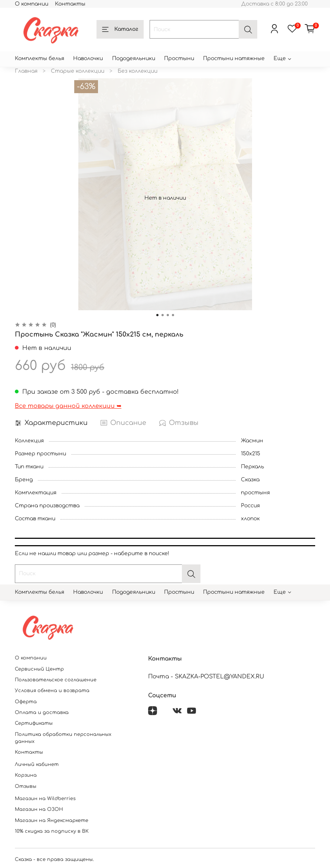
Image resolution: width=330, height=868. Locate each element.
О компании (32, 4)
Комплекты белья (40, 58)
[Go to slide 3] (168, 315)
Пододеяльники (134, 58)
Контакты (70, 4)
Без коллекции (138, 71)
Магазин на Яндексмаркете (52, 820)
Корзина (26, 775)
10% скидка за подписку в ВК (52, 831)
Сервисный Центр (39, 669)
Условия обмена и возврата (52, 691)
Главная (26, 71)
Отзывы (26, 786)
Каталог (120, 30)
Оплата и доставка (42, 713)
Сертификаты (34, 723)
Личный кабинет (37, 764)
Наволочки (88, 58)
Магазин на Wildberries (45, 799)
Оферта (26, 702)
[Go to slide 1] (157, 315)
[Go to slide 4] (173, 315)
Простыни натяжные (234, 58)
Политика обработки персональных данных (63, 738)
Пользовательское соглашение (56, 680)
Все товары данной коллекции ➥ (68, 406)
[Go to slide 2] (163, 315)
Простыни (179, 58)
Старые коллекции (78, 71)
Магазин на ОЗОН (39, 809)
